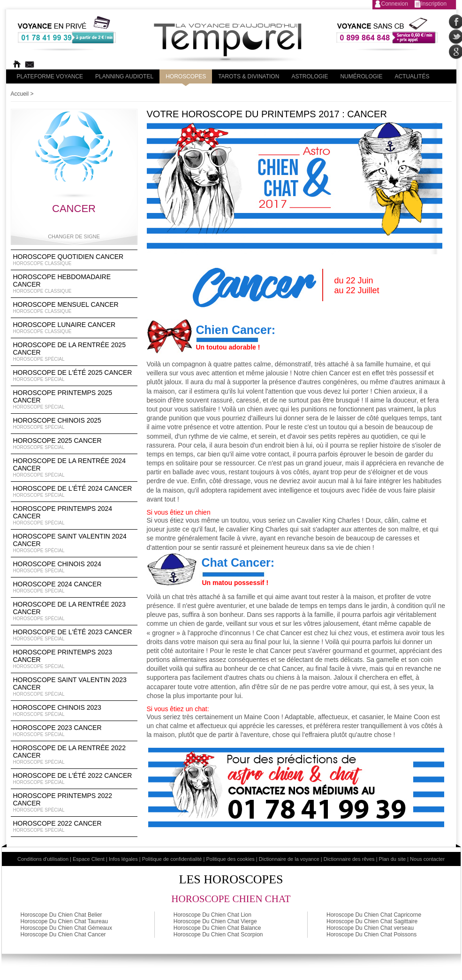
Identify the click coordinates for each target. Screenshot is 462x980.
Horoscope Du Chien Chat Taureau (64, 921)
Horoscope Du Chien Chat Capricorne (374, 915)
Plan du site (392, 859)
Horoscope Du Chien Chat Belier (61, 915)
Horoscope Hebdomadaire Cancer (74, 284)
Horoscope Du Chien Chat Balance (217, 928)
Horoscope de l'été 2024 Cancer (74, 492)
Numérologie (361, 76)
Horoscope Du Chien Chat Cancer (63, 934)
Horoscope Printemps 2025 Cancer (74, 400)
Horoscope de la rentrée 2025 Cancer (74, 352)
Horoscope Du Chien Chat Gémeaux (66, 928)
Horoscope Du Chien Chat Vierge (215, 921)
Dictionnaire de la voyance (289, 859)
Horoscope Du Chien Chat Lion (212, 915)
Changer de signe (74, 236)
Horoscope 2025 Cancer (74, 444)
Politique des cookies (230, 859)
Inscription (434, 4)
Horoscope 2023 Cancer (74, 731)
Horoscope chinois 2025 (74, 424)
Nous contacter (427, 859)
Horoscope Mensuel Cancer (74, 308)
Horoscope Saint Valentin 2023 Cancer (74, 687)
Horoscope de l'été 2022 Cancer (74, 779)
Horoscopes (186, 76)
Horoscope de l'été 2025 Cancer (74, 376)
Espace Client (89, 859)
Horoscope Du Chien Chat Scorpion (218, 934)
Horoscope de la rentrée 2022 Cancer (74, 755)
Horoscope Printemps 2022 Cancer (74, 803)
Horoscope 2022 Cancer (74, 827)
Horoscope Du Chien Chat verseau (370, 928)
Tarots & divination (249, 76)
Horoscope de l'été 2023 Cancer (74, 635)
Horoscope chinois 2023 (74, 711)
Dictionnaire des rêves (349, 859)
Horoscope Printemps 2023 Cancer (74, 659)
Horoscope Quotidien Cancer (74, 260)
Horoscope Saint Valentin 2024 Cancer (74, 543)
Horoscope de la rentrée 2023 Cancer (74, 611)
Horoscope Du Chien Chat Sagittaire (372, 921)
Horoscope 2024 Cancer (74, 587)
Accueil (20, 94)
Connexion (395, 4)
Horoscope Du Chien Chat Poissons (371, 934)
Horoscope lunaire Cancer (74, 328)
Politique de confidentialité (172, 859)
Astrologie (310, 76)
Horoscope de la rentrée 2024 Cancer (74, 468)
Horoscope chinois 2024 (74, 567)
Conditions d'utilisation (43, 859)
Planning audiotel (124, 76)
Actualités (412, 76)
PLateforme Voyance (50, 76)
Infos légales (123, 859)
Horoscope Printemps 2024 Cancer (74, 516)
